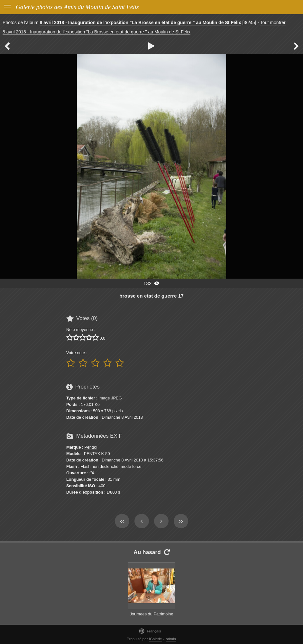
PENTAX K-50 (97, 454)
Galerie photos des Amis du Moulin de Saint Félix (77, 7)
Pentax (91, 447)
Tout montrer (273, 22)
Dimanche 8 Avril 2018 (122, 417)
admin (171, 639)
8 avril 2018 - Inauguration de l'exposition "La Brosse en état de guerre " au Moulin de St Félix (140, 22)
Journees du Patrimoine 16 (151, 617)
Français (150, 631)
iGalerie (156, 639)
